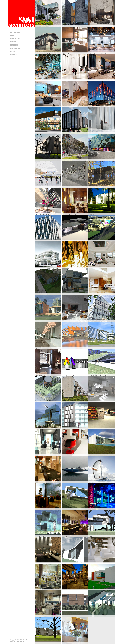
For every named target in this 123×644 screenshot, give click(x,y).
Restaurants (15, 48)
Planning (14, 42)
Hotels (13, 35)
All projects (15, 32)
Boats (12, 51)
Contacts (14, 55)
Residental (14, 45)
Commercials (15, 39)
